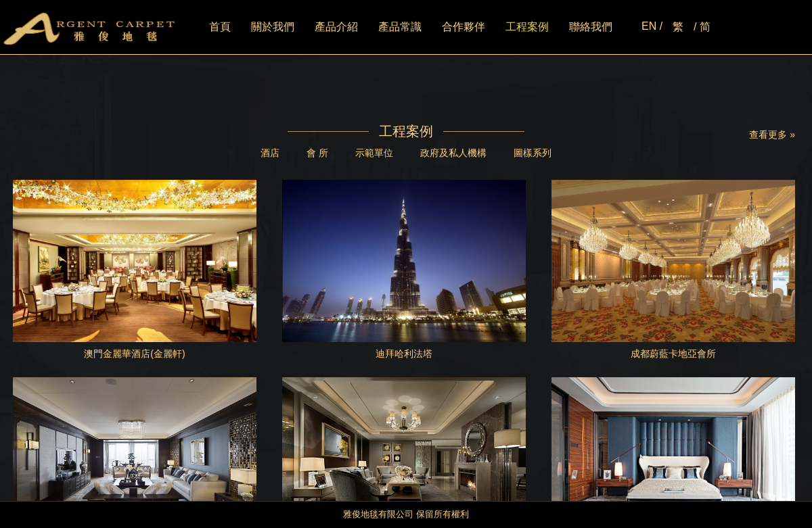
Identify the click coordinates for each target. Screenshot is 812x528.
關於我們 (273, 27)
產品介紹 (336, 27)
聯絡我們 (591, 27)
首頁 (220, 27)
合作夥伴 (464, 27)
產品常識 (400, 27)
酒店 (270, 153)
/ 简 (702, 27)
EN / (652, 26)
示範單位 (374, 153)
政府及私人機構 (453, 153)
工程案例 (527, 27)
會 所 (317, 153)
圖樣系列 (533, 153)
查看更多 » (772, 135)
